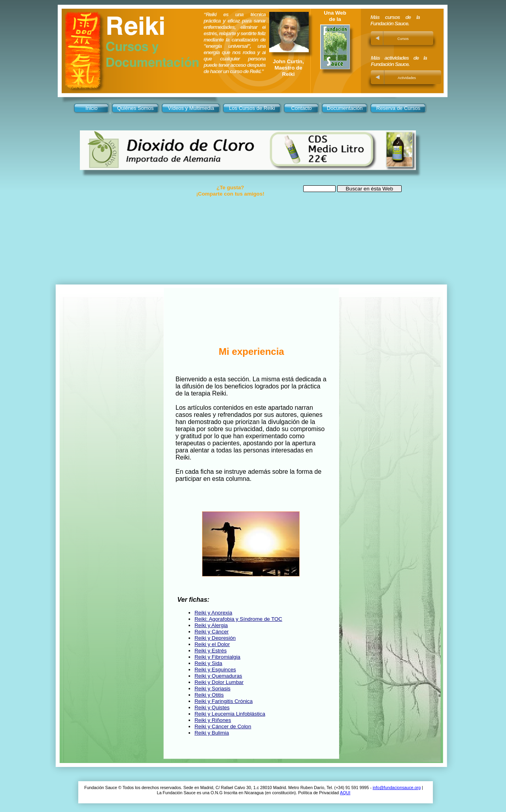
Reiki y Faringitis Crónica (224, 701)
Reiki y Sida (208, 663)
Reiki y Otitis (209, 695)
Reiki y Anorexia (213, 613)
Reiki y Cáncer (211, 632)
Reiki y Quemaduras (218, 676)
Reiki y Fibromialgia (217, 657)
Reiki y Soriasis (212, 689)
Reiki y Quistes (212, 707)
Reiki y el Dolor (212, 644)
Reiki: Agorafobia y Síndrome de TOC (238, 619)
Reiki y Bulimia (212, 733)
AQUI (345, 793)
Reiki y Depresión (215, 638)
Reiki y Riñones (213, 720)
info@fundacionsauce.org (397, 788)
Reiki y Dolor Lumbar (219, 682)
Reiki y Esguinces (215, 670)
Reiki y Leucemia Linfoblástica (230, 714)
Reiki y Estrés (211, 651)
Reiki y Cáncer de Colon (223, 726)
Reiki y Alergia (211, 625)
